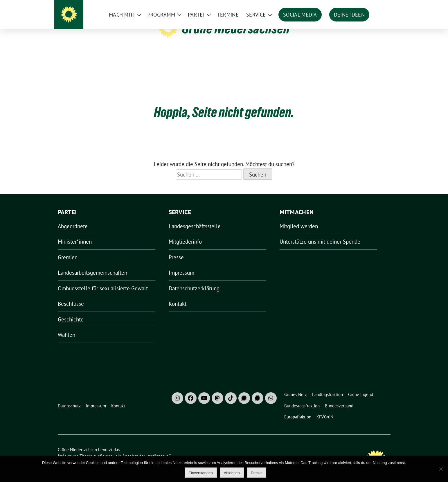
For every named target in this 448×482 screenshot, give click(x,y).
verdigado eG (159, 447)
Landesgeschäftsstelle (195, 217)
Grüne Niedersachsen (236, 28)
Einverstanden (201, 473)
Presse (176, 248)
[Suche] (372, 6)
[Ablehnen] (441, 469)
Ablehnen (232, 473)
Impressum (181, 264)
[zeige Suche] (380, 6)
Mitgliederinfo (185, 233)
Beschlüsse (71, 295)
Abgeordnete (73, 217)
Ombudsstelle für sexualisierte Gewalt (103, 279)
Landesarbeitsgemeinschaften (92, 264)
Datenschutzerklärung (194, 279)
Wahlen (66, 326)
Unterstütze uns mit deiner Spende (320, 233)
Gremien (68, 248)
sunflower (103, 447)
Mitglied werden (299, 217)
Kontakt (178, 295)
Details (257, 473)
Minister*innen (75, 233)
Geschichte (71, 310)
